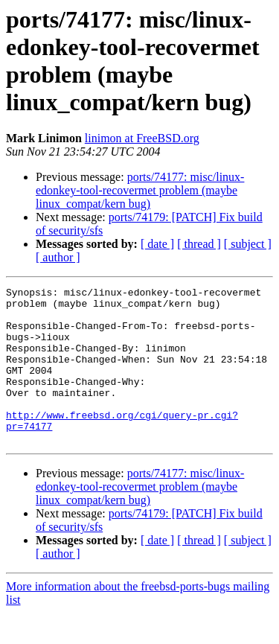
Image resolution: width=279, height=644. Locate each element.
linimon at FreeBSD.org (142, 138)
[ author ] (58, 257)
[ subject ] (248, 244)
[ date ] (157, 244)
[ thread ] (199, 244)
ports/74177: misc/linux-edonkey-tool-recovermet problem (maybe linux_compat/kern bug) (140, 190)
